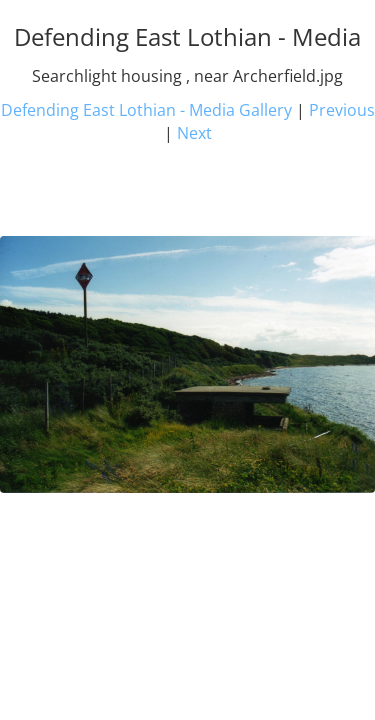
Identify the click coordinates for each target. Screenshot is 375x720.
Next (194, 133)
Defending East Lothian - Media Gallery (146, 110)
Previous (342, 110)
